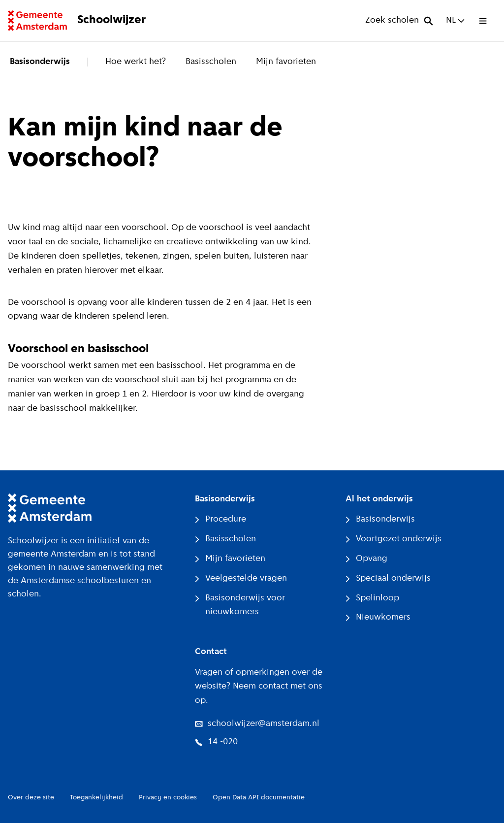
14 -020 (216, 742)
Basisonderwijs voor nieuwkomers (240, 605)
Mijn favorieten (286, 62)
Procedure (220, 519)
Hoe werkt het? (136, 62)
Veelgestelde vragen (241, 578)
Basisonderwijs (40, 62)
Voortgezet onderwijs (394, 539)
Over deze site (31, 798)
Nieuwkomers (378, 617)
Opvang (366, 559)
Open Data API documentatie (259, 798)
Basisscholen (211, 62)
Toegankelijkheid (96, 798)
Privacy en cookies (168, 798)
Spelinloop (372, 598)
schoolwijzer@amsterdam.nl (257, 724)
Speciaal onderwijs (388, 578)
